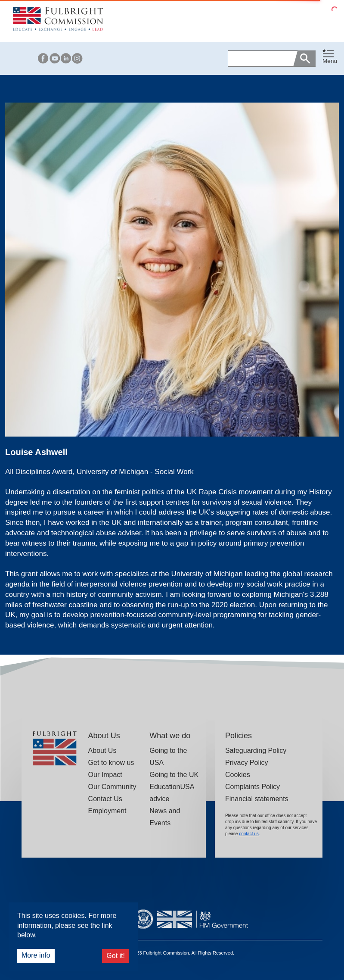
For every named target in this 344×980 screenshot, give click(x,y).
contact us (249, 834)
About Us (102, 751)
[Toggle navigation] (330, 57)
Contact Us (105, 799)
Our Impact (105, 775)
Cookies (238, 775)
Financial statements (257, 799)
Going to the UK (174, 775)
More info (36, 955)
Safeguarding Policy (256, 751)
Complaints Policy (253, 787)
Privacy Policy (247, 763)
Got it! (116, 956)
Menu (330, 61)
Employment (107, 811)
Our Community (112, 787)
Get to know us (111, 763)
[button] (330, 58)
